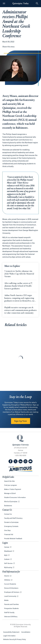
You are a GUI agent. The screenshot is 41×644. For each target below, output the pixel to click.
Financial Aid (9, 535)
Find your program (10, 485)
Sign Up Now (21, 421)
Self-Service (9, 563)
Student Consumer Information (15, 498)
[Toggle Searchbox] (37, 4)
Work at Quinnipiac (11, 502)
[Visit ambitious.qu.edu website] (20, 469)
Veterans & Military (11, 617)
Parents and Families (11, 604)
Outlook (7, 559)
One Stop (7, 531)
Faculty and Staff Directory (13, 518)
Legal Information (9, 636)
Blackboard (8, 551)
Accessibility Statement (11, 632)
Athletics (7, 580)
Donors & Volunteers (11, 588)
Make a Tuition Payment (13, 489)
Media (6, 600)
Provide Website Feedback (13, 539)
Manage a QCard (10, 493)
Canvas (7, 547)
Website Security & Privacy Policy (14, 640)
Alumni (7, 576)
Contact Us (8, 514)
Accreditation (26, 632)
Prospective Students (11, 609)
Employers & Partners (12, 592)
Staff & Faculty (9, 613)
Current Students (10, 584)
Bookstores (8, 506)
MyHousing (8, 568)
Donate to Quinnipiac (11, 522)
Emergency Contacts (11, 526)
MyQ (6, 555)
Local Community (10, 596)
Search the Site (9, 481)
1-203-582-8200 (21, 456)
